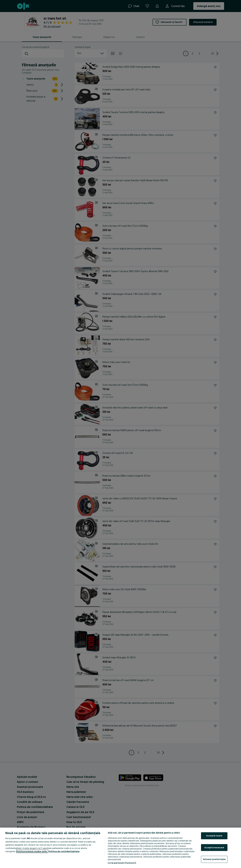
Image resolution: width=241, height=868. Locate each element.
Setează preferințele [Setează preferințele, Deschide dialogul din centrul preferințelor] (214, 859)
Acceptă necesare (214, 847)
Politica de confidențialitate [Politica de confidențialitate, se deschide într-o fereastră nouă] (64, 851)
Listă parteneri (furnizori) (122, 863)
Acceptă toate (214, 836)
